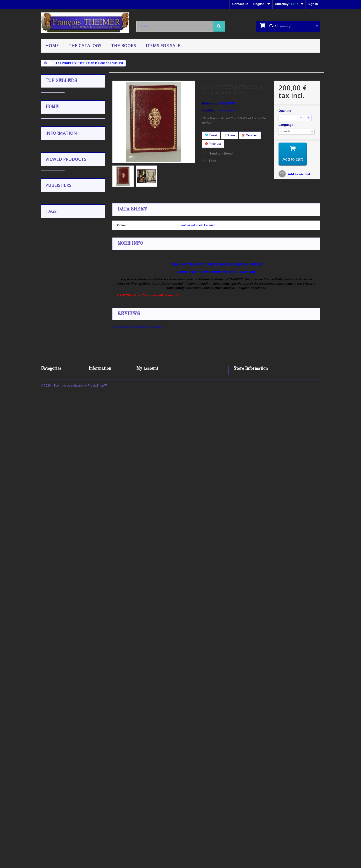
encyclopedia (53, 759)
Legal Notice (58, 594)
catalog (86, 751)
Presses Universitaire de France (71, 719)
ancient (92, 766)
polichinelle (77, 759)
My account (147, 802)
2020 (67, 766)
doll (94, 759)
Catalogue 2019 (82, 347)
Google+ (250, 135)
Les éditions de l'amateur (66, 712)
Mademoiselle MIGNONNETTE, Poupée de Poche (84, 98)
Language (286, 125)
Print (213, 161)
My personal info (149, 829)
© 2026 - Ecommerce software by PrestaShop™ (74, 855)
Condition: (210, 110)
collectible (51, 766)
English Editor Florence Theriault (71, 705)
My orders (144, 810)
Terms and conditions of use (68, 601)
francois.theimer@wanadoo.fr (272, 837)
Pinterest (213, 144)
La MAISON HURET (87, 314)
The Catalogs (85, 45)
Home (52, 45)
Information (61, 574)
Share (230, 135)
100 (79, 766)
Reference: (210, 103)
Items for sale (163, 45)
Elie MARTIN (80, 463)
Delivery (55, 587)
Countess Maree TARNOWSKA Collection (82, 420)
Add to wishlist (299, 175)
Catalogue (51, 751)
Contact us (240, 4)
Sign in (313, 4)
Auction (69, 751)
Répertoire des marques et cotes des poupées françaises (86, 175)
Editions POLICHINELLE (66, 697)
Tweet (211, 135)
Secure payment (60, 616)
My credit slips (147, 816)
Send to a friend (221, 153)
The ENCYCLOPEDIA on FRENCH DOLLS (87, 386)
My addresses (147, 823)
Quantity (285, 111)
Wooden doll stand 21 (87, 137)
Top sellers (61, 81)
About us (55, 609)
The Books (124, 45)
